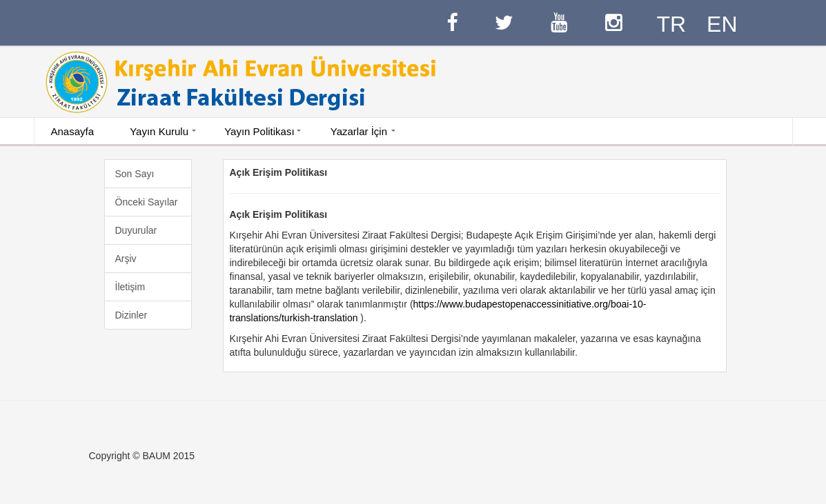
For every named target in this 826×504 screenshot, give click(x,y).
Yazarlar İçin (359, 131)
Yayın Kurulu (159, 131)
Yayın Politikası (259, 131)
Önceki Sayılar (147, 202)
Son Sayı (135, 174)
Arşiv (126, 259)
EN (722, 24)
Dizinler (131, 315)
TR (671, 24)
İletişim (130, 287)
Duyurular (136, 230)
